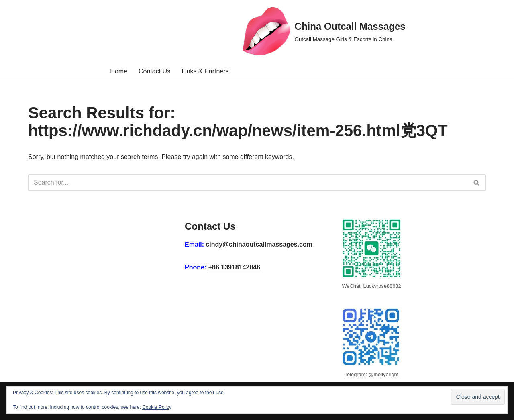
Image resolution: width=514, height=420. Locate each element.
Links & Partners (205, 71)
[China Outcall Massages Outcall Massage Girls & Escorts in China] (324, 31)
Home (119, 71)
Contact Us (154, 71)
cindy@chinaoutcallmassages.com (259, 244)
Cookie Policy (157, 407)
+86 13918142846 (234, 267)
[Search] (248, 183)
